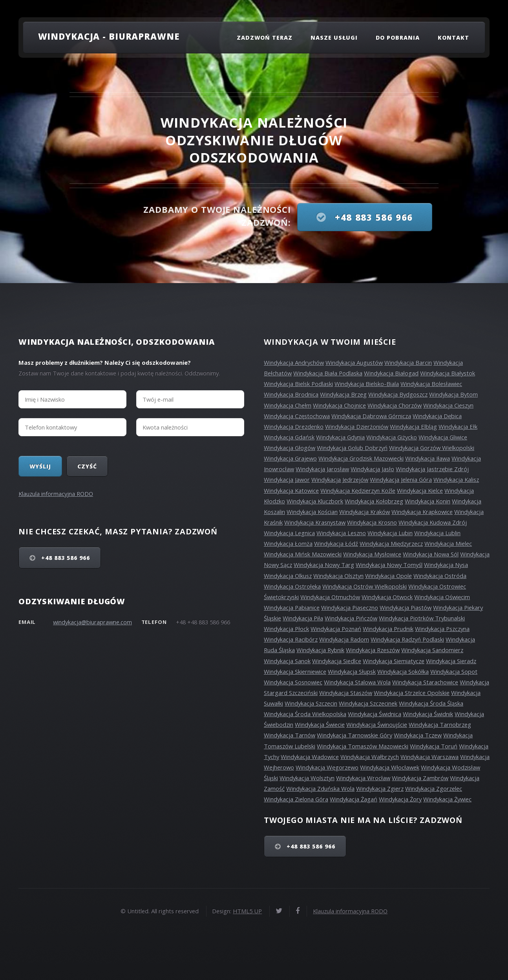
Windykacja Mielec (448, 543)
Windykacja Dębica (437, 416)
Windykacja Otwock (387, 597)
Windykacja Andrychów (294, 362)
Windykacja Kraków (365, 512)
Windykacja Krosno (372, 522)
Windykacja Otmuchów (330, 597)
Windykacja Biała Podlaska (328, 373)
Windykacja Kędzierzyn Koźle (358, 490)
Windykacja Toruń (434, 746)
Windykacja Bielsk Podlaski (298, 384)
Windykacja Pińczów (351, 618)
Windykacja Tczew (418, 735)
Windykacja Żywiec (447, 799)
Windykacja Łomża (288, 543)
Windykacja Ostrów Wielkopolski (365, 586)
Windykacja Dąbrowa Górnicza (371, 416)
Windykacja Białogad (391, 373)
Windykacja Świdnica (375, 714)
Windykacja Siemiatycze (394, 661)
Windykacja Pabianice (292, 607)
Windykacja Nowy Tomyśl (389, 565)
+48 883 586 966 (373, 217)
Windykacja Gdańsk (289, 437)
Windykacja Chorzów (395, 405)
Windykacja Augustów (354, 362)
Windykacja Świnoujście (377, 724)
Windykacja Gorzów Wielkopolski (432, 448)
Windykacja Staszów (346, 693)
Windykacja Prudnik (388, 629)
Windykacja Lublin (437, 533)
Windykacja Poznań (336, 629)
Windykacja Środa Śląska (431, 703)
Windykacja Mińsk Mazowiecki (303, 554)
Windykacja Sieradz (451, 661)
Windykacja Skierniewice (295, 671)
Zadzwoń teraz (265, 37)
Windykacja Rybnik (320, 650)
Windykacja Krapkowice (422, 512)
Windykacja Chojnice (339, 405)
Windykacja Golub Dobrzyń (352, 448)
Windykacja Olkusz (288, 576)
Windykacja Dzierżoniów (357, 426)
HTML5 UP (247, 911)
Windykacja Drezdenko (294, 426)
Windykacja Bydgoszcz (398, 394)
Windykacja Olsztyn (338, 576)
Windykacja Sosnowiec (293, 682)
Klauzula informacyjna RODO (56, 494)
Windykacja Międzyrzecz (391, 543)
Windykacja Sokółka (403, 671)
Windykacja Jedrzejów (340, 479)
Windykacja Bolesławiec (431, 384)
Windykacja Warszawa (429, 757)
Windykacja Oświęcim (442, 597)
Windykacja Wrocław (363, 778)
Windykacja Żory (400, 799)
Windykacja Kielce (420, 490)
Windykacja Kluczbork (315, 501)
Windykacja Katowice (291, 490)
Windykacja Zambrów (420, 778)
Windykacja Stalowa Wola (357, 682)
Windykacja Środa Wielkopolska (305, 714)
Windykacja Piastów (406, 607)
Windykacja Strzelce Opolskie (412, 693)
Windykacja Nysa (446, 565)
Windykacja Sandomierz (432, 650)
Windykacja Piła (303, 618)
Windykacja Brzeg (343, 394)
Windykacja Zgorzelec (434, 788)
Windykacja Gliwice (443, 437)
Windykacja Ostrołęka (292, 586)
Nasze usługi (334, 37)
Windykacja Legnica (289, 533)
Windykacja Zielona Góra (296, 799)
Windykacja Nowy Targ (324, 565)
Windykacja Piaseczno (350, 607)
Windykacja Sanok (287, 661)
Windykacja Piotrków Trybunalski (422, 618)
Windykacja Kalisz (456, 479)
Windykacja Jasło (372, 469)
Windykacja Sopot (454, 671)
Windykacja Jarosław (322, 469)
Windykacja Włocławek (390, 767)
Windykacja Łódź (336, 543)
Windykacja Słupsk (352, 671)
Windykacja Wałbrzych (370, 757)
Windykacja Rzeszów (373, 650)
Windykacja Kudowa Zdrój (433, 522)
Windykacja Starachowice (425, 682)
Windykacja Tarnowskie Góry (355, 735)
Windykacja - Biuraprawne (109, 36)
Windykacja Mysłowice (372, 554)
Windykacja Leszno (341, 533)
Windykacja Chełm (288, 405)
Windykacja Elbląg (413, 426)
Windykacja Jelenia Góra (401, 479)
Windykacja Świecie (320, 724)
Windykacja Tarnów (290, 735)
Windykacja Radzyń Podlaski (407, 639)
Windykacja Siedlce (337, 661)
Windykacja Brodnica (291, 394)
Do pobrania (398, 37)
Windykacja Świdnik (428, 714)
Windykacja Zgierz (380, 788)
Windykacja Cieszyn (448, 405)
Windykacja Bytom (453, 394)
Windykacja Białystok (448, 373)
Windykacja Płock (286, 629)
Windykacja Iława (428, 458)
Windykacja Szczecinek (368, 703)
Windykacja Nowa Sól (431, 554)
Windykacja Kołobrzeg (374, 501)
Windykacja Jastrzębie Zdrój (432, 469)
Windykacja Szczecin (311, 703)
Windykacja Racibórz (291, 639)
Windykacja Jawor (287, 479)
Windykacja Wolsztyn (307, 778)
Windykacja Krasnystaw (315, 522)
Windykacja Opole (388, 576)
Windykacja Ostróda (440, 576)
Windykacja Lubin (390, 533)
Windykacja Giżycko (392, 437)
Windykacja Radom (344, 639)
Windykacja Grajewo (290, 458)
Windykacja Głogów (290, 448)
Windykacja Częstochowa (297, 416)
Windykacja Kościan (312, 512)
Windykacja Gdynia (340, 437)
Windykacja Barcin (408, 362)
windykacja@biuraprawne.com (92, 622)
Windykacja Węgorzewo (327, 767)
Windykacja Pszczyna (442, 629)
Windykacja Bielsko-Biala (367, 384)
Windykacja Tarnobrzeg (440, 724)
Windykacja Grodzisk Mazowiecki (361, 458)
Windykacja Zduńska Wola (320, 788)
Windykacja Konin (428, 501)
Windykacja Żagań (354, 799)
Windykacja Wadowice (310, 757)
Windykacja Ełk (458, 426)
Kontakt (453, 37)
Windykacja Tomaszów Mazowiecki (363, 746)
